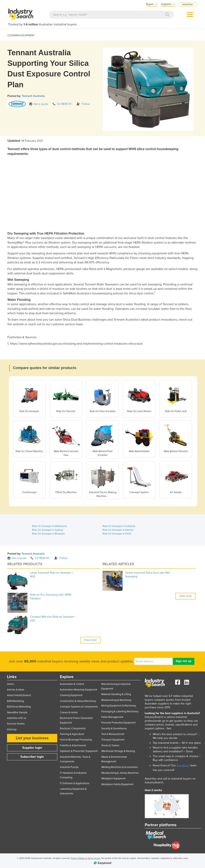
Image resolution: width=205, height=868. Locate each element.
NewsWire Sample (17, 712)
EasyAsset (183, 765)
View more (90, 640)
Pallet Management (112, 717)
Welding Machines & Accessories (120, 767)
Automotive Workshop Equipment (78, 690)
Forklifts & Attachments (73, 746)
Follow (83, 104)
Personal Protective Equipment (118, 723)
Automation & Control (72, 684)
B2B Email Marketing (19, 707)
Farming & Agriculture (72, 734)
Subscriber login (32, 757)
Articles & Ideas (16, 690)
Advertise (187, 4)
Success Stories (16, 724)
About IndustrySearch (19, 695)
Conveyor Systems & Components (79, 707)
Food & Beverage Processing (76, 740)
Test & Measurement (113, 734)
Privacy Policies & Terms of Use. (86, 858)
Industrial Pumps (69, 767)
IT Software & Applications (75, 783)
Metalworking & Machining (116, 700)
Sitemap (12, 730)
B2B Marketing (15, 701)
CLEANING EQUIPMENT (21, 35)
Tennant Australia (33, 96)
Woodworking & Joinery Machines (120, 773)
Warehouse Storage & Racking (118, 751)
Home (10, 684)
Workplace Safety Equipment (117, 784)
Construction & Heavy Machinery (78, 701)
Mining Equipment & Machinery (119, 706)
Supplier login (32, 748)
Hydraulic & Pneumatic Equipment (79, 751)
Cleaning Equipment (71, 695)
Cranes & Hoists (69, 712)
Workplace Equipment (113, 779)
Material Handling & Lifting (116, 694)
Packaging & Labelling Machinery (120, 711)
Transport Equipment (113, 740)
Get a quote (39, 104)
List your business (32, 738)
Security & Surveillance (114, 729)
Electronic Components (73, 729)
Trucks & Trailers (110, 746)
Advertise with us (17, 718)
